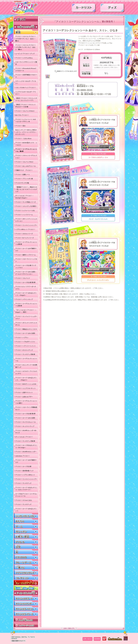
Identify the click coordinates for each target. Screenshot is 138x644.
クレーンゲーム (26, 562)
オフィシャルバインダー (26, 603)
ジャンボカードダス (26, 516)
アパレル (26, 541)
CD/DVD (26, 557)
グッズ (112, 9)
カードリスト (84, 9)
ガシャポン (26, 531)
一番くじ (26, 567)
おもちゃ (26, 521)
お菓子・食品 (26, 536)
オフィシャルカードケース (26, 614)
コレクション (26, 577)
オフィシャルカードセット (26, 608)
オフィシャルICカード (26, 598)
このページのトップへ (69, 628)
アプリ (26, 572)
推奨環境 (97, 639)
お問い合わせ (87, 639)
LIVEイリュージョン (26, 588)
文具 (26, 547)
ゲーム (26, 526)
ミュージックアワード (26, 583)
